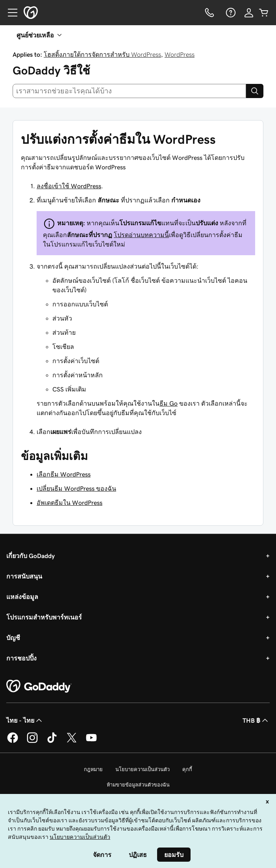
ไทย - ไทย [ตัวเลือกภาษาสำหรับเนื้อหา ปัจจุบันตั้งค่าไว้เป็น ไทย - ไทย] (25, 720)
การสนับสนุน (24, 576)
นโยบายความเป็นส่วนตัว (143, 769)
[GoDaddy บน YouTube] (91, 742)
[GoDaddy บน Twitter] (72, 742)
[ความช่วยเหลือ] (230, 13)
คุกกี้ (187, 769)
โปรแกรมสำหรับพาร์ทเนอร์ (44, 617)
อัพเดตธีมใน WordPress (69, 503)
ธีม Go (169, 403)
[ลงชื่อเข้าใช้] (249, 13)
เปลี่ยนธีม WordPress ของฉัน (76, 488)
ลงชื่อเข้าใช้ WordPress (69, 186)
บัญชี (13, 638)
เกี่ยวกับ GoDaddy (31, 556)
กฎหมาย (93, 769)
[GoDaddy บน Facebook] (13, 742)
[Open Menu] (9, 13)
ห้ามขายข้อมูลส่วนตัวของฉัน (138, 785)
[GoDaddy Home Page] (39, 686)
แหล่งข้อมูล (22, 597)
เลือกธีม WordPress (64, 474)
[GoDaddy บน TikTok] (52, 742)
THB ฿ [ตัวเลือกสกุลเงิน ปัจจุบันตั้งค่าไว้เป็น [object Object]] (256, 720)
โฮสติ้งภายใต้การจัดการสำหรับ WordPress (102, 54)
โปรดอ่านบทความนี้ (141, 235)
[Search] (255, 91)
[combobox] (129, 91)
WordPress (180, 54)
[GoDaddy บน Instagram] (32, 742)
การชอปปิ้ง (21, 658)
